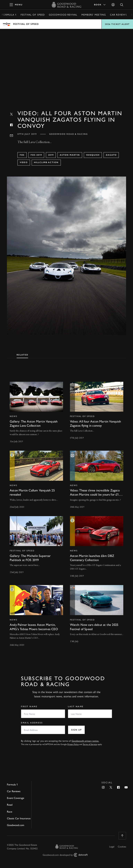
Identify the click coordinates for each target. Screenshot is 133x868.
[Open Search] (122, 5)
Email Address (32, 723)
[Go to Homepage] (67, 5)
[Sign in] (113, 5)
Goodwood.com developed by (66, 855)
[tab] (22, 354)
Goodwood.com (16, 825)
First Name (29, 706)
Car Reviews (118, 15)
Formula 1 (9, 15)
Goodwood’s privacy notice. (85, 741)
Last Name (76, 706)
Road (10, 805)
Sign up (76, 730)
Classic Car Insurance (19, 818)
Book (100, 5)
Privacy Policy (73, 744)
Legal (112, 846)
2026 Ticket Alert (117, 24)
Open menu (66, 24)
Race (10, 812)
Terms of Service (90, 744)
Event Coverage (15, 798)
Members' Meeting (94, 15)
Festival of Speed (33, 15)
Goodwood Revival (63, 15)
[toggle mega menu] (16, 5)
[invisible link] (36, 413)
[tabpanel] (66, 511)
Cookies (122, 846)
